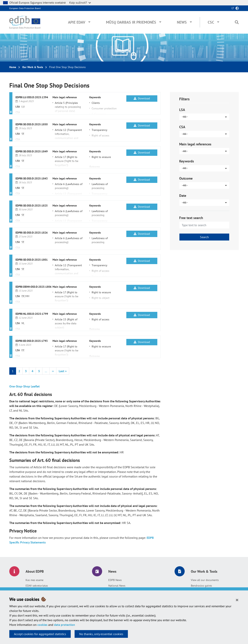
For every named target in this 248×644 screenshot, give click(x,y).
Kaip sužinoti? (80, 3)
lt (233, 8)
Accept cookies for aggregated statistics (40, 634)
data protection (65, 625)
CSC (211, 22)
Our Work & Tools (33, 67)
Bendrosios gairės (201, 586)
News (182, 22)
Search (204, 237)
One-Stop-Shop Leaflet (25, 386)
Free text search (191, 218)
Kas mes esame (34, 580)
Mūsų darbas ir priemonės (131, 22)
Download (142, 98)
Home (13, 67)
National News (117, 586)
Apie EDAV (77, 22)
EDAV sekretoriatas (37, 586)
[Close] (237, 600)
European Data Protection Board (25, 8)
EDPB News (115, 580)
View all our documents (205, 580)
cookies (42, 625)
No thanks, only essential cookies (101, 634)
